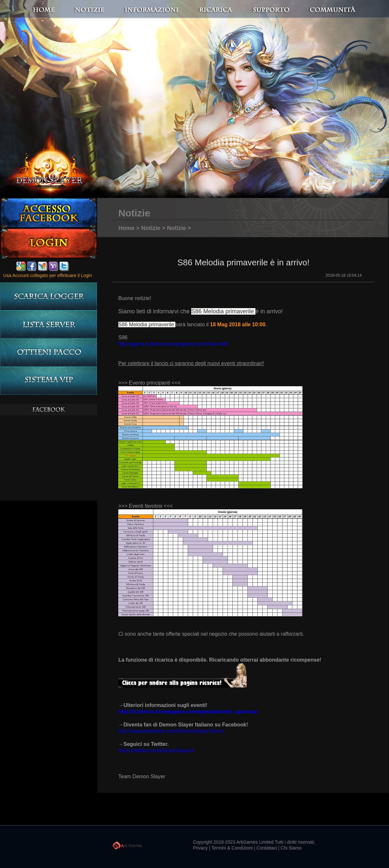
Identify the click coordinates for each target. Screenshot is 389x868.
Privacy (200, 848)
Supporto (279, 9)
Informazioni (164, 9)
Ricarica (221, 9)
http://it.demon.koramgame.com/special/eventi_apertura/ (188, 712)
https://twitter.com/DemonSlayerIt (156, 751)
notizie (118, 9)
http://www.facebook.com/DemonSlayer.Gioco (171, 731)
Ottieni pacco (48, 353)
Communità (326, 9)
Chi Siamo (291, 848)
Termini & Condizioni (232, 848)
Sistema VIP (48, 381)
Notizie (151, 228)
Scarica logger (48, 296)
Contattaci (267, 848)
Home (58, 9)
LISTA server (48, 324)
